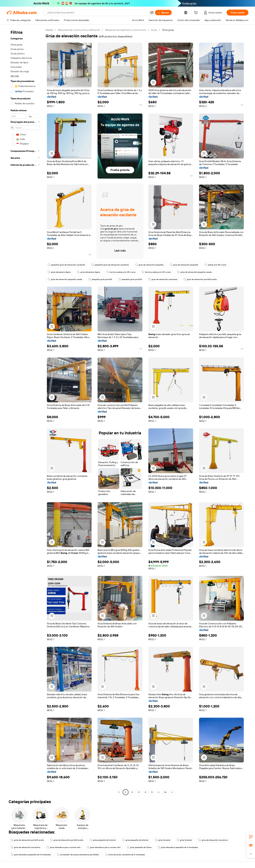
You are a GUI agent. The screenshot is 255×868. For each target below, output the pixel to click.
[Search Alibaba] (97, 13)
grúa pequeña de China (139, 847)
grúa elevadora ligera (59, 272)
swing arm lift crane (215, 265)
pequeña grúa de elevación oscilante (66, 265)
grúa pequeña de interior (103, 840)
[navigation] (25, 411)
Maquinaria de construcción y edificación (79, 30)
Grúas (154, 30)
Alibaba (49, 30)
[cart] (196, 13)
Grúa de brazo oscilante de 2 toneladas (125, 855)
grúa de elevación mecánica (213, 840)
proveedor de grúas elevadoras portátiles (78, 855)
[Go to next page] (172, 792)
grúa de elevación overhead (163, 279)
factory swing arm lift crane (121, 272)
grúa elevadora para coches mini (63, 847)
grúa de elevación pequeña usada (194, 272)
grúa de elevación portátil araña (200, 279)
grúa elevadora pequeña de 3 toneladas (178, 847)
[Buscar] (163, 13)
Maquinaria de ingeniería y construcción (126, 30)
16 (165, 792)
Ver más (15, 76)
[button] (152, 13)
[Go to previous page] (119, 792)
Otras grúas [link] (168, 30)
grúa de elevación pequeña (149, 265)
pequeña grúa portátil (100, 279)
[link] (251, 837)
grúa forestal (163, 840)
